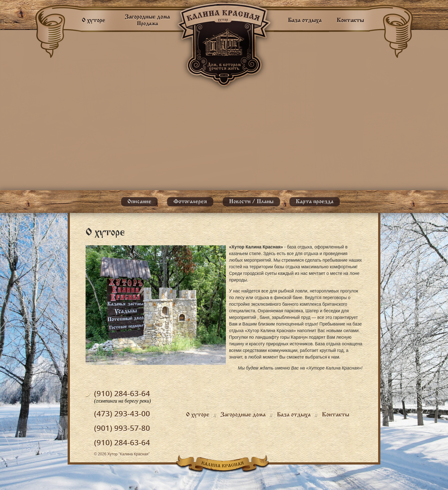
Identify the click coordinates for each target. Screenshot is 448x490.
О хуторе (93, 20)
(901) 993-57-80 (122, 428)
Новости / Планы (251, 202)
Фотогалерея (190, 202)
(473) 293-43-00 (122, 413)
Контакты (350, 20)
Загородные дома (243, 415)
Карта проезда (315, 202)
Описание (139, 202)
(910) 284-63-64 (122, 393)
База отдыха (305, 20)
